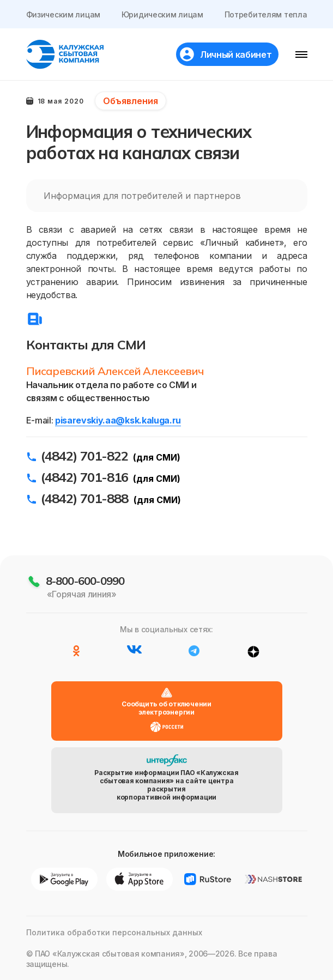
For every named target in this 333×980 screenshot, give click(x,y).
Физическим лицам (63, 14)
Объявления (131, 101)
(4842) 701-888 (85, 498)
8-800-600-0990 (85, 581)
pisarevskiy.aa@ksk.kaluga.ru (118, 420)
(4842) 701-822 (85, 456)
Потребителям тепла (266, 14)
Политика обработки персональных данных (114, 932)
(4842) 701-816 (85, 477)
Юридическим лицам (162, 14)
